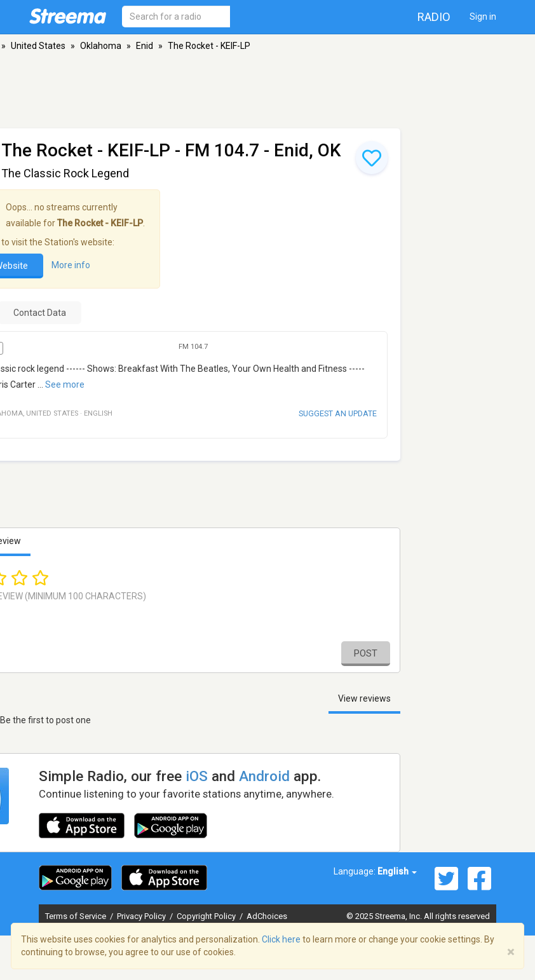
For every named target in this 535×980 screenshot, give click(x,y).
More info (71, 265)
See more (65, 385)
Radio (434, 17)
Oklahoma (101, 46)
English (397, 871)
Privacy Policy (142, 916)
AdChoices (267, 916)
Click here (281, 939)
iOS (197, 776)
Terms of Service (77, 916)
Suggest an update (338, 413)
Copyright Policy (207, 916)
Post (366, 653)
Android (264, 776)
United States (38, 46)
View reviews (364, 698)
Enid (145, 46)
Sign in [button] (483, 17)
